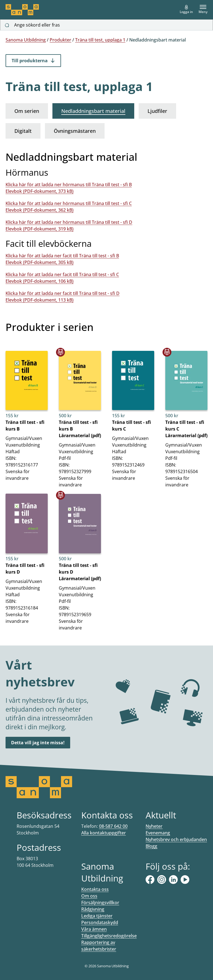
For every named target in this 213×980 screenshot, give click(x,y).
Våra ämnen (94, 929)
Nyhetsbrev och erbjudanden (176, 839)
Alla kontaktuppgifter (104, 833)
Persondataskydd (100, 922)
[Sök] (7, 25)
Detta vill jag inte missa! (38, 743)
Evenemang (158, 833)
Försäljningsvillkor (100, 903)
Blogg (151, 846)
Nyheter (154, 826)
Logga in (186, 10)
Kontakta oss (95, 889)
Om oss (89, 896)
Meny (203, 10)
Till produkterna (33, 61)
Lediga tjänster (97, 916)
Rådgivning (93, 909)
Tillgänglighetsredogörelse (109, 936)
